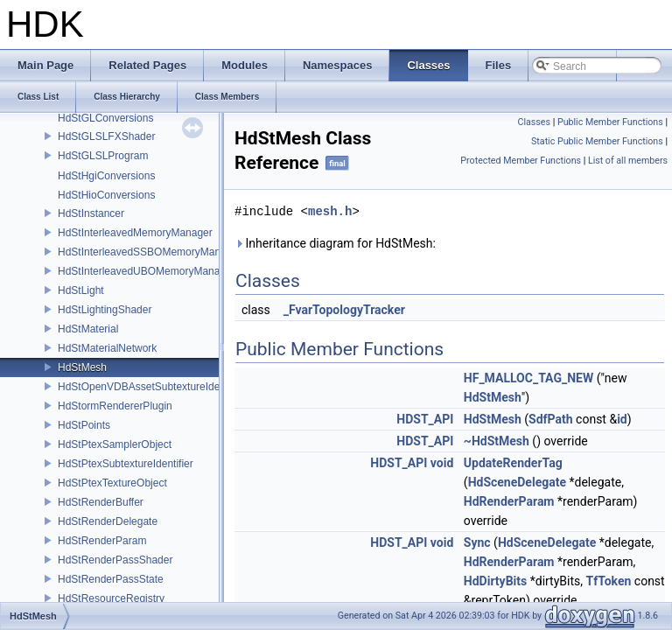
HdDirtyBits (495, 581)
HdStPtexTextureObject (112, 483)
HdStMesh (82, 367)
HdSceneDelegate (517, 482)
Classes (534, 122)
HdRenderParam (509, 501)
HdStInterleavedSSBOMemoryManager (150, 252)
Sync (477, 542)
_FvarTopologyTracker (344, 310)
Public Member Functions (610, 122)
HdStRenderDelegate (108, 521)
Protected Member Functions (521, 161)
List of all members (628, 161)
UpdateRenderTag (513, 463)
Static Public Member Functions (597, 141)
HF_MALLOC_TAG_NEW (528, 378)
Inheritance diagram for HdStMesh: (335, 243)
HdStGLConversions (105, 118)
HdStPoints (84, 425)
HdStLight (81, 290)
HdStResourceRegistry (111, 598)
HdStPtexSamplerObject (115, 444)
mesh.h (330, 211)
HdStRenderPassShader (115, 560)
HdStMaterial (88, 329)
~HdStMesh (497, 441)
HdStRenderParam (102, 541)
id (622, 419)
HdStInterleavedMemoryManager (135, 233)
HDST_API (425, 419)
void (442, 463)
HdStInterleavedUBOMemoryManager (147, 271)
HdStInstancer (91, 213)
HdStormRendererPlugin (115, 406)
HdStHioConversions (106, 195)
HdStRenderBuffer (101, 502)
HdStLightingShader (105, 310)
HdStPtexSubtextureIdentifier (126, 464)
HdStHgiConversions (106, 176)
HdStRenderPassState (111, 579)
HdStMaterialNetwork (107, 348)
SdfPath (551, 419)
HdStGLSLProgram (103, 156)
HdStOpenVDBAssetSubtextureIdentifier (152, 387)
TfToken (609, 581)
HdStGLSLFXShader (106, 136)
